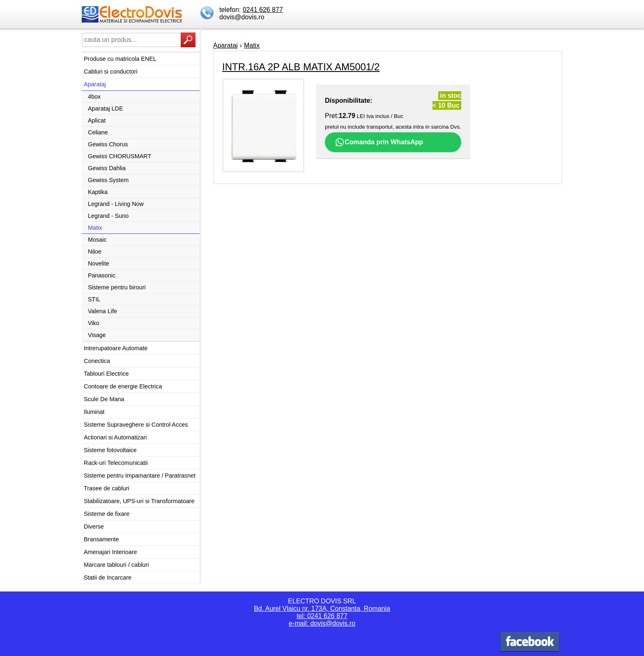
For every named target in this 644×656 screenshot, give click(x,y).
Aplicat (97, 120)
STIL (94, 299)
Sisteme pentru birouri (117, 287)
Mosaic (97, 240)
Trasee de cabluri (107, 488)
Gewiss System (108, 180)
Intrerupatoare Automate (116, 348)
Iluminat (94, 412)
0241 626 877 (263, 10)
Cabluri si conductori (110, 72)
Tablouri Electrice (106, 374)
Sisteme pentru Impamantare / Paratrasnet (140, 476)
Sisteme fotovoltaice (110, 450)
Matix (95, 228)
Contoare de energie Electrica (123, 386)
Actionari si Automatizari (115, 437)
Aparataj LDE (106, 109)
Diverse (94, 527)
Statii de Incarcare (108, 577)
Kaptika (98, 192)
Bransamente (101, 539)
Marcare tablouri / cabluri (116, 565)
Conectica (97, 361)
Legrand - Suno (108, 216)
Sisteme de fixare (107, 514)
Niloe (95, 252)
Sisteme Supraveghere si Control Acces (136, 425)
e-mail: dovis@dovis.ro (322, 623)
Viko (94, 323)
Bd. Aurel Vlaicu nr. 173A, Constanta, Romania (322, 609)
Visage (97, 335)
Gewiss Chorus (108, 144)
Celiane (98, 132)
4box (94, 97)
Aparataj (95, 84)
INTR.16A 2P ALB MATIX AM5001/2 (301, 67)
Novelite (99, 263)
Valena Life (102, 311)
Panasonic (102, 275)
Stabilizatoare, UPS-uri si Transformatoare (139, 501)
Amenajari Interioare (110, 552)
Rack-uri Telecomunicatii (116, 463)
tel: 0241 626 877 (322, 616)
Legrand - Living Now (116, 204)
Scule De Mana (104, 399)
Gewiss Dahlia (107, 168)
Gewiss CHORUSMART (120, 156)
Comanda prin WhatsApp (379, 142)
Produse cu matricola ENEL (120, 59)
